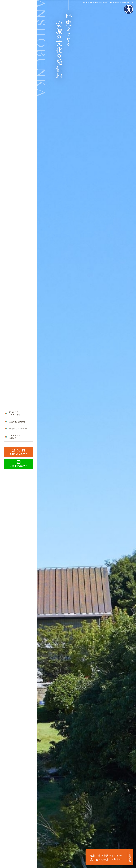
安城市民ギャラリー (18, 429)
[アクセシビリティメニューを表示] (129, 9)
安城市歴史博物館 (17, 421)
